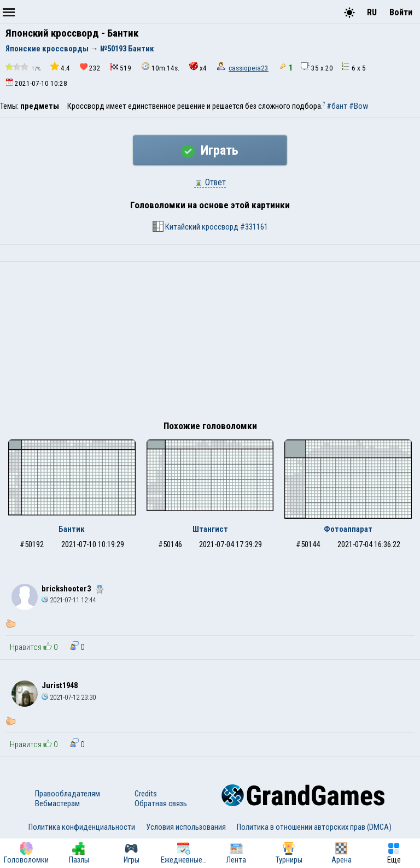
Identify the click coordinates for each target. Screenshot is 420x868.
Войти (401, 12)
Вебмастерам (57, 804)
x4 (198, 67)
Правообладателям (68, 794)
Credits (146, 794)
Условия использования (186, 827)
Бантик (72, 529)
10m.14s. (160, 67)
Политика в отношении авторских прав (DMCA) (314, 827)
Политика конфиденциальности (82, 827)
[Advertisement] (210, 344)
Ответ (210, 182)
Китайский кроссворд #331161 (210, 226)
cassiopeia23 (249, 68)
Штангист (210, 529)
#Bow (359, 106)
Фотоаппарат (348, 529)
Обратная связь (161, 804)
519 (121, 68)
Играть (210, 150)
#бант (337, 106)
